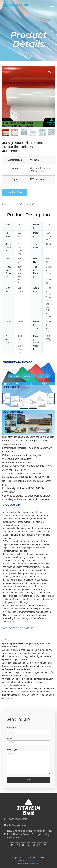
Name (11, 728)
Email (10, 739)
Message (12, 750)
